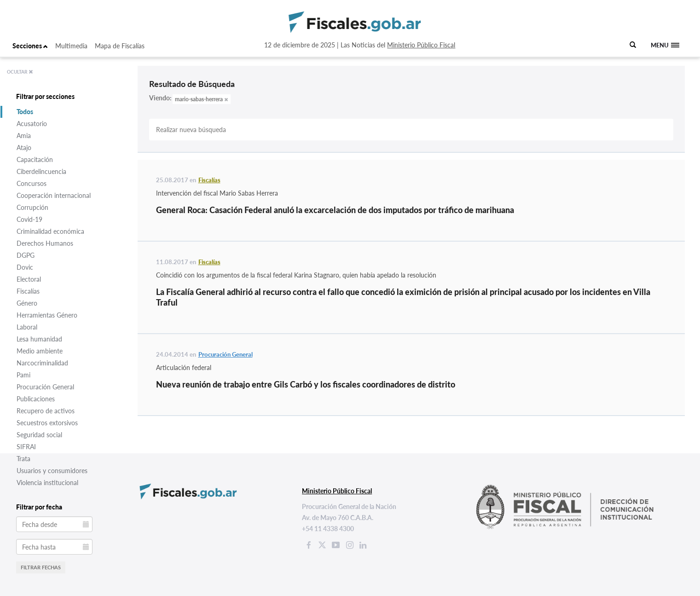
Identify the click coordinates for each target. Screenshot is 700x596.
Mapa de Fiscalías (120, 46)
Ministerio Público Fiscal (421, 45)
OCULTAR (20, 72)
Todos (25, 112)
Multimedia (71, 46)
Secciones (30, 46)
